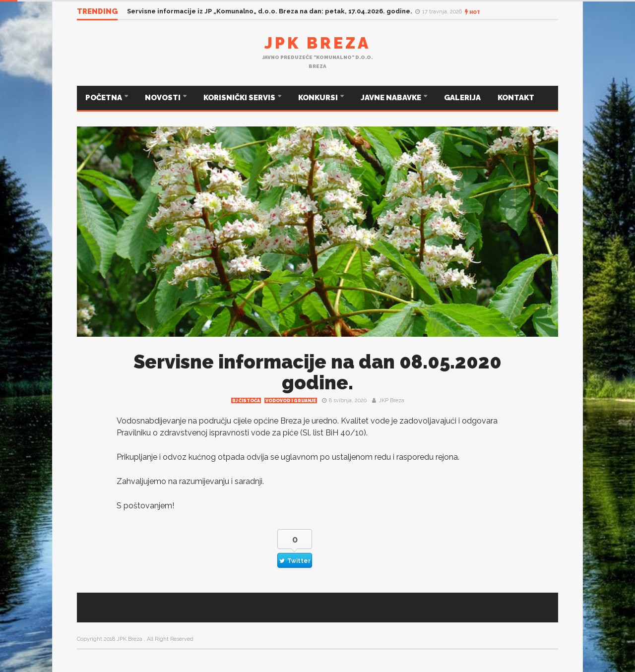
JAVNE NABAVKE (392, 98)
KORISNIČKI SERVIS (240, 98)
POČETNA (104, 98)
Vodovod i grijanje (291, 401)
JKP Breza (391, 400)
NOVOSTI (163, 98)
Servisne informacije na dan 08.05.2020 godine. (317, 372)
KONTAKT (516, 98)
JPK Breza (317, 43)
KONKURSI (319, 98)
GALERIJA (462, 98)
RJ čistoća (246, 401)
